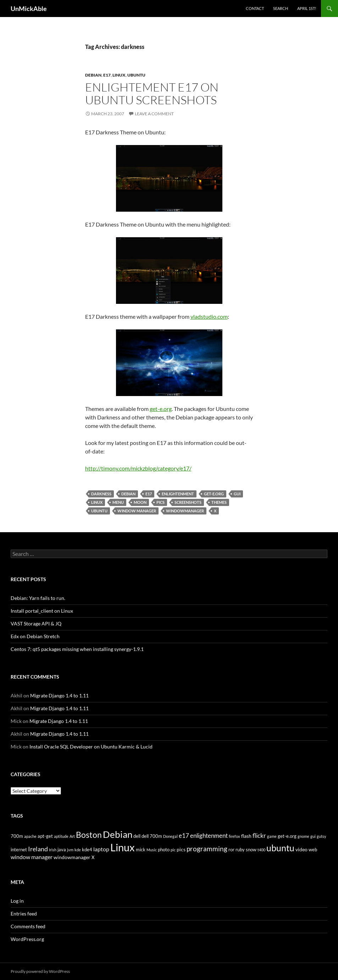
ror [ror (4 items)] (231, 850)
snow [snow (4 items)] (251, 850)
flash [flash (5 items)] (246, 836)
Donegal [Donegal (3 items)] (170, 836)
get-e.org (161, 409)
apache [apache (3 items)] (30, 836)
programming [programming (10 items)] (207, 849)
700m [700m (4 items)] (17, 836)
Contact (255, 8)
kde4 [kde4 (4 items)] (87, 850)
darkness (101, 494)
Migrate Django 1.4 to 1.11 (59, 695)
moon (140, 502)
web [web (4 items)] (313, 850)
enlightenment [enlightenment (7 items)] (209, 836)
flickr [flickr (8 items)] (259, 836)
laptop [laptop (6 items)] (101, 849)
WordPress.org (27, 939)
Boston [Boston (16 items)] (89, 835)
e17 (107, 75)
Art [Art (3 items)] (72, 836)
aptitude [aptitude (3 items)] (61, 836)
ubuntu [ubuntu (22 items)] (280, 848)
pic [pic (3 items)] (173, 850)
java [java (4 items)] (62, 850)
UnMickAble (29, 9)
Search (281, 8)
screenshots (188, 502)
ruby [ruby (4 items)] (240, 850)
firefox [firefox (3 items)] (234, 836)
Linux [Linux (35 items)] (123, 847)
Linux (119, 75)
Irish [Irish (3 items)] (53, 850)
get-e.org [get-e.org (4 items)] (287, 836)
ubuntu (99, 511)
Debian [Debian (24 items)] (118, 834)
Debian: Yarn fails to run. (38, 598)
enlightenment (178, 494)
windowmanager (185, 511)
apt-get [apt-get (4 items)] (45, 836)
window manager (137, 511)
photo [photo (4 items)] (164, 850)
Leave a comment (154, 114)
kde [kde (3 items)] (78, 850)
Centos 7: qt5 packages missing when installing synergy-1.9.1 (77, 649)
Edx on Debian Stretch (35, 636)
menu (118, 502)
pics (160, 502)
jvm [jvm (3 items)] (70, 850)
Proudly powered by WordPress (40, 971)
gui (237, 494)
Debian (93, 75)
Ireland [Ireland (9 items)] (38, 849)
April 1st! (307, 8)
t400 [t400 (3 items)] (261, 850)
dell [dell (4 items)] (137, 836)
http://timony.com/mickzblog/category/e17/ (138, 468)
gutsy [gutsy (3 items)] (322, 836)
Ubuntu (136, 75)
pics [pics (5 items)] (181, 849)
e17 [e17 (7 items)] (184, 836)
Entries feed (24, 914)
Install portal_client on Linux (42, 611)
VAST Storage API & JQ (36, 623)
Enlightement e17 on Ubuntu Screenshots (152, 93)
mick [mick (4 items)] (141, 850)
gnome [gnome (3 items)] (303, 836)
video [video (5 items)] (301, 849)
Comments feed (28, 926)
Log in (17, 901)
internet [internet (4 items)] (19, 850)
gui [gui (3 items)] (313, 836)
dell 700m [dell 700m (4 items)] (152, 836)
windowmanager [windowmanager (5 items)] (72, 857)
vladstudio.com (209, 316)
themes (219, 502)
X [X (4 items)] (93, 857)
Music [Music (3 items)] (152, 850)
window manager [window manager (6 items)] (32, 857)
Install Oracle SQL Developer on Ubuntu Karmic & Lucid (91, 747)
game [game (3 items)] (272, 836)
